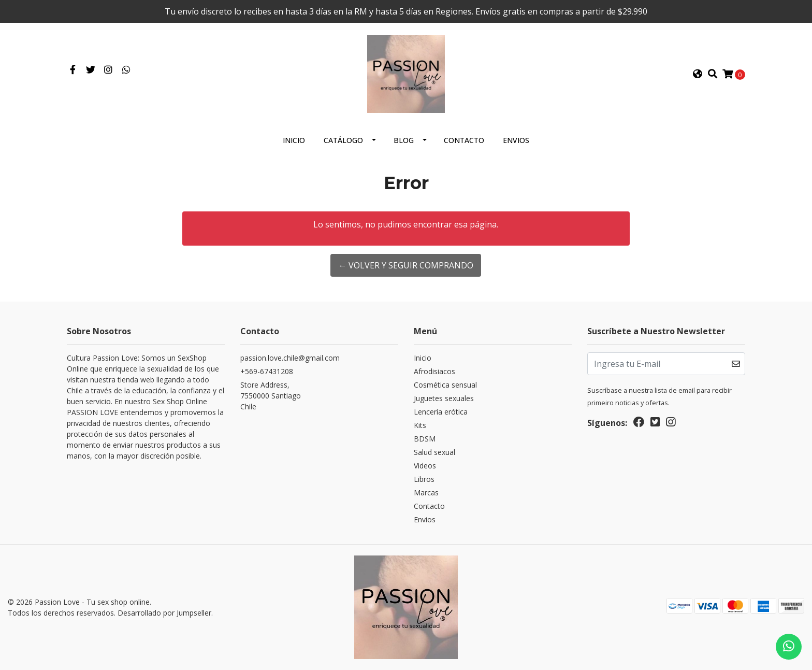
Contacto (464, 140)
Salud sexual (434, 452)
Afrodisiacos (434, 371)
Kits (420, 425)
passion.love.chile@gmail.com (290, 358)
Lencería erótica (441, 412)
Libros (424, 479)
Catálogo (343, 140)
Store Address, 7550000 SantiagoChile (271, 396)
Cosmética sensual (445, 385)
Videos (425, 466)
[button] (698, 74)
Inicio (294, 140)
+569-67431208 (267, 371)
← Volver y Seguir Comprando (406, 265)
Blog (404, 140)
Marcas (426, 493)
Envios (516, 140)
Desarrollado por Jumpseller (164, 613)
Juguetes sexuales (444, 398)
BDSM (425, 439)
